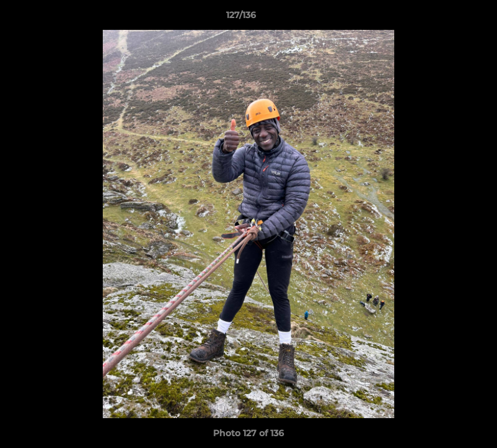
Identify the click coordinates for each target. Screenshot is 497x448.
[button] (445, 18)
